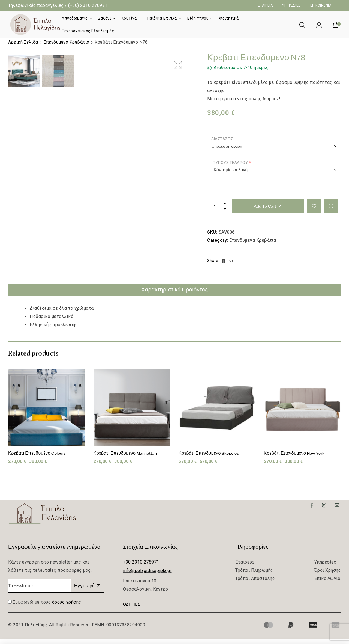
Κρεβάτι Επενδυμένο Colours (37, 458)
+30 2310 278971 (141, 567)
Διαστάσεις (222, 139)
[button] (132, 610)
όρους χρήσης (67, 607)
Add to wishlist (314, 206)
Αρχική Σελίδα (23, 42)
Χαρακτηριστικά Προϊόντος (175, 295)
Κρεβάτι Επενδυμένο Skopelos (209, 458)
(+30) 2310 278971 (88, 5)
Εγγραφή (88, 590)
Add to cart (265, 206)
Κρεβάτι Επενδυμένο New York (294, 458)
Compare (331, 206)
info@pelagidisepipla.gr (147, 575)
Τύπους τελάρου (232, 163)
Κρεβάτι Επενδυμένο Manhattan (125, 458)
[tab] (175, 295)
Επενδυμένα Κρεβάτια (66, 42)
